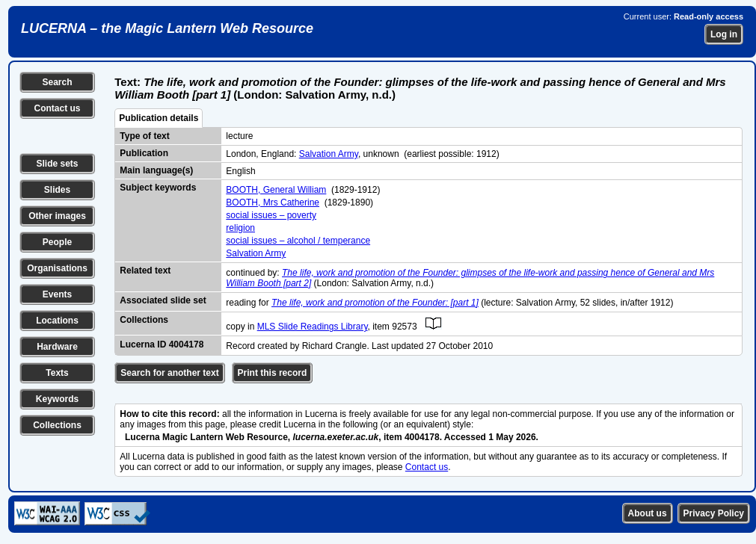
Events (57, 294)
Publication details (159, 118)
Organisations (57, 268)
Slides (57, 190)
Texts (57, 373)
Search (57, 82)
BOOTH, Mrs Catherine (273, 203)
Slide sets (57, 164)
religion (240, 228)
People (57, 242)
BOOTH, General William (276, 190)
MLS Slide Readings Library (313, 327)
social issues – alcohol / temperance (298, 241)
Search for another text (169, 373)
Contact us (57, 108)
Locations (57, 321)
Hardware (57, 347)
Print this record (273, 373)
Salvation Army (329, 154)
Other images (57, 216)
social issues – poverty (271, 215)
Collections (57, 425)
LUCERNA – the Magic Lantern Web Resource (167, 28)
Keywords (57, 399)
